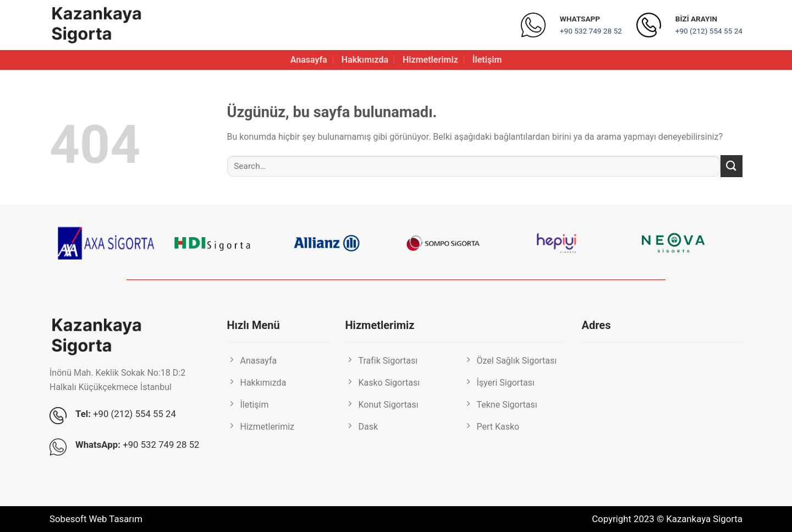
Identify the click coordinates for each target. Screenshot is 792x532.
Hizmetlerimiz (430, 60)
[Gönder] (732, 166)
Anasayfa (309, 60)
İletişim (487, 60)
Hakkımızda (365, 60)
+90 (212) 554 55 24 (709, 31)
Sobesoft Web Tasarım (96, 519)
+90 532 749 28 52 (591, 31)
